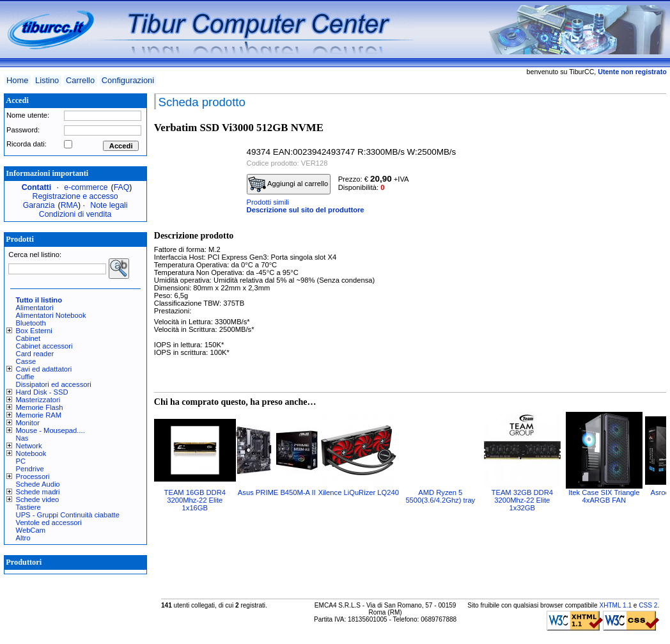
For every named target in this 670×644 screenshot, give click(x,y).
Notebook (31, 453)
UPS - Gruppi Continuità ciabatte (68, 515)
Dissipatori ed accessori (54, 384)
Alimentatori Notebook (51, 315)
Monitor (28, 423)
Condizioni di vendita (75, 214)
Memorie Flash (40, 407)
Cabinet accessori (44, 346)
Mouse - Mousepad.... (51, 430)
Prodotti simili (268, 202)
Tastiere (28, 507)
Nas (22, 438)
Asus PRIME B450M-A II (277, 492)
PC (21, 461)
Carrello (80, 80)
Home (17, 80)
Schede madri (38, 492)
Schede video (38, 499)
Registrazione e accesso (75, 196)
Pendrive (30, 469)
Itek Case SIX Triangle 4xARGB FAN (604, 496)
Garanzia (39, 205)
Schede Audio (38, 484)
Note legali (109, 205)
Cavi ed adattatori (44, 369)
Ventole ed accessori (49, 522)
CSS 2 (648, 605)
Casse (26, 361)
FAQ (122, 187)
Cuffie (25, 377)
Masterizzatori (38, 400)
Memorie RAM (39, 415)
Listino (47, 80)
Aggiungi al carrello (288, 184)
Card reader (35, 354)
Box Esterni (34, 331)
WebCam (31, 530)
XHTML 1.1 (615, 605)
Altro (23, 538)
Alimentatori (35, 308)
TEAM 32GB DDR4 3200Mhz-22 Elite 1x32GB (522, 500)
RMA (69, 205)
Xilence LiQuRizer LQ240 (359, 492)
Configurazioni (128, 80)
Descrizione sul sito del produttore (306, 210)
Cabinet (28, 338)
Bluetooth (31, 323)
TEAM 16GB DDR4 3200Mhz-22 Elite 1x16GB (195, 500)
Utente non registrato (632, 72)
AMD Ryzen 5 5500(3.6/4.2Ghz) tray (440, 496)
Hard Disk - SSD (42, 392)
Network (29, 446)
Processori (33, 476)
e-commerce (86, 187)
